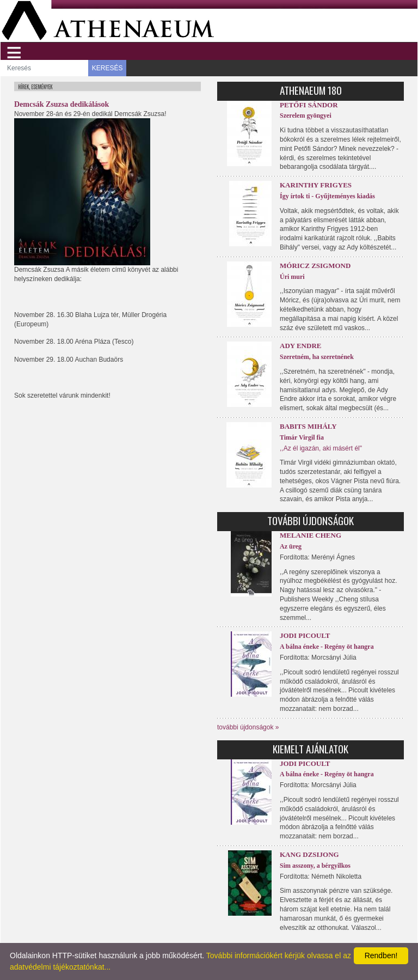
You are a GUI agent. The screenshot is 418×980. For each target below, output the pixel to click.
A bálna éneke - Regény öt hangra (327, 647)
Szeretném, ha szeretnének (317, 357)
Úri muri (292, 277)
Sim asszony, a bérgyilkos (315, 866)
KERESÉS (107, 68)
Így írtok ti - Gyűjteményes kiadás (327, 196)
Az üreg (291, 546)
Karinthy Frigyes (316, 185)
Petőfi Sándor (309, 105)
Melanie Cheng (311, 535)
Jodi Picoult (305, 635)
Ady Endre (300, 346)
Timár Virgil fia (302, 437)
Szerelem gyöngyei (306, 115)
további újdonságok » (248, 727)
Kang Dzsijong (309, 854)
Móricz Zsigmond (315, 266)
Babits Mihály (308, 426)
